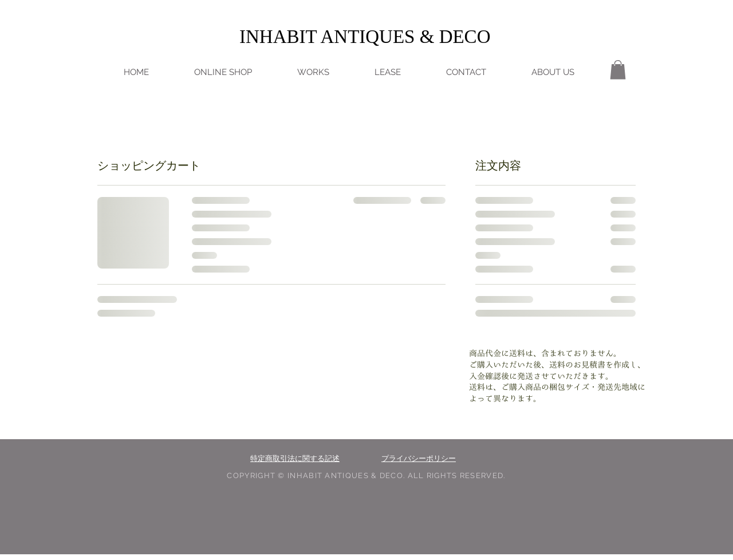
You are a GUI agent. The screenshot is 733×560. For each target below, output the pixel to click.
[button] (618, 70)
